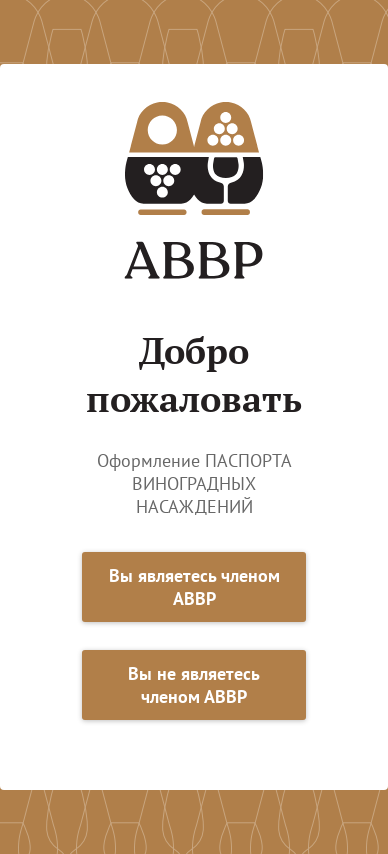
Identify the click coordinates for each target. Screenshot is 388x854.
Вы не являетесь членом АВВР (194, 685)
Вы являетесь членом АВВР (194, 587)
